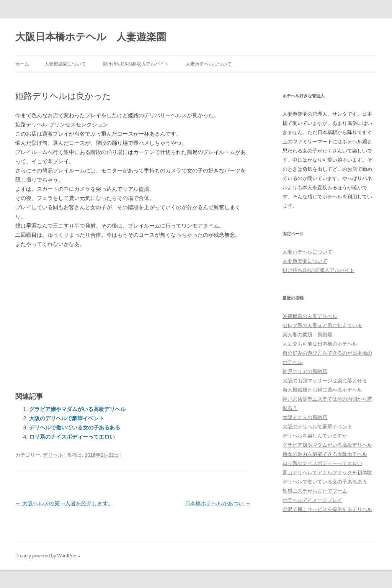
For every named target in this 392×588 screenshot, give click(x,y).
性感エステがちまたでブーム (315, 491)
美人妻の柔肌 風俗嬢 (307, 335)
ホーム (22, 64)
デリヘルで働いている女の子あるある (75, 427)
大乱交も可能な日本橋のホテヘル (320, 344)
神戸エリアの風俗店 (305, 371)
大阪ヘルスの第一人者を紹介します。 (64, 503)
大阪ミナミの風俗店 (305, 417)
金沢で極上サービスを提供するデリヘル (327, 509)
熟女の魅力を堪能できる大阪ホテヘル (325, 454)
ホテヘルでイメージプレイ (312, 500)
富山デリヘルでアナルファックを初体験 (327, 473)
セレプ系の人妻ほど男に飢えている (322, 325)
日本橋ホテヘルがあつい (218, 503)
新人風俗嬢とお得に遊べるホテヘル (322, 390)
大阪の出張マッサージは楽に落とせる (325, 381)
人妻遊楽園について (65, 64)
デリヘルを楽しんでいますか (315, 436)
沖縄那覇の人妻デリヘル (310, 316)
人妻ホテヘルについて (209, 64)
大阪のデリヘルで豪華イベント (67, 418)
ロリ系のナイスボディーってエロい (72, 437)
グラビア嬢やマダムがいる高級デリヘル (77, 409)
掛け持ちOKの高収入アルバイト (136, 64)
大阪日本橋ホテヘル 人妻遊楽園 (91, 37)
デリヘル (53, 455)
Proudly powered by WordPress (48, 556)
